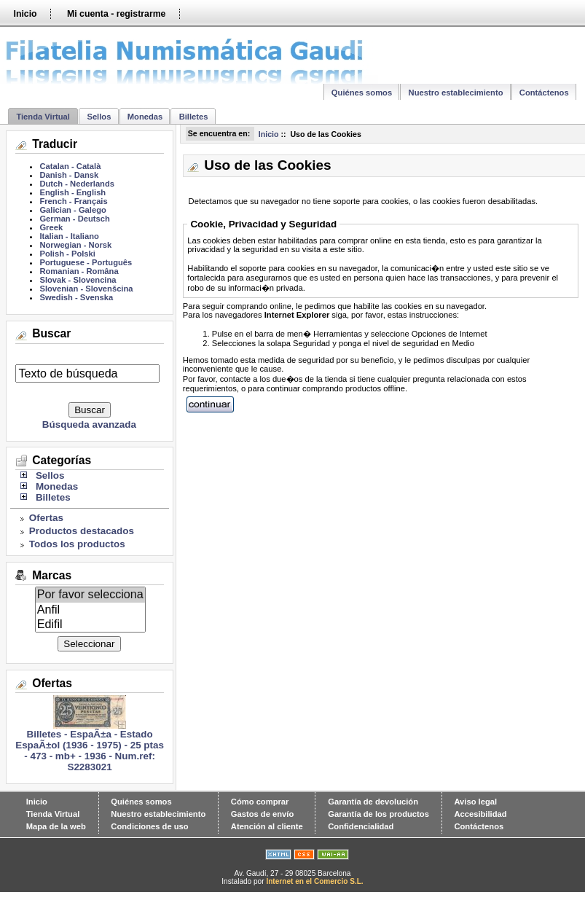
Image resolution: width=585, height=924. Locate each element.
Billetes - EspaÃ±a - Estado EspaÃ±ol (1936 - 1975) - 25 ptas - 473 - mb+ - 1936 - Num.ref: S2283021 (90, 746)
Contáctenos (544, 93)
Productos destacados (82, 531)
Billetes (194, 117)
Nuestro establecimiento (456, 93)
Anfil (90, 610)
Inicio (25, 14)
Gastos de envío (262, 814)
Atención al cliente (267, 826)
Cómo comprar (260, 802)
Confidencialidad (361, 826)
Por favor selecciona (90, 595)
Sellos (99, 117)
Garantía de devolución (373, 802)
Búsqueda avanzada (89, 424)
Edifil (90, 625)
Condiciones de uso (149, 826)
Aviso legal (475, 802)
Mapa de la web (56, 826)
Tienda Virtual (43, 117)
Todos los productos (77, 544)
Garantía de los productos (378, 814)
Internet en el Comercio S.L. (314, 881)
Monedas (145, 117)
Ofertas (46, 518)
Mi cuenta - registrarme (116, 14)
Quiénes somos (362, 93)
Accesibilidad (480, 814)
